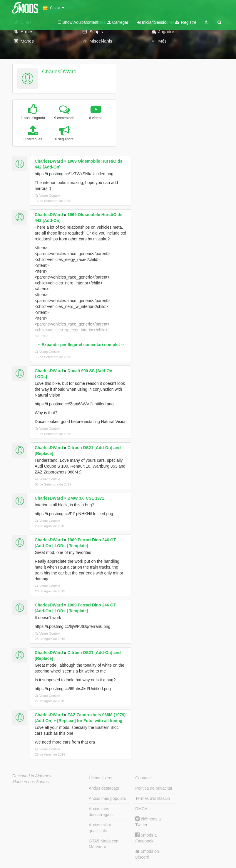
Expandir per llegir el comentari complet (81, 345)
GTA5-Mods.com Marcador (104, 844)
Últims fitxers (101, 778)
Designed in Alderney (32, 776)
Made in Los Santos (31, 782)
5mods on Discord (147, 854)
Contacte (143, 778)
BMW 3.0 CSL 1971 (86, 498)
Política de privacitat (154, 788)
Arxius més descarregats (101, 812)
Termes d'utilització (153, 798)
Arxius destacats (104, 788)
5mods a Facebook (146, 838)
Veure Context (48, 195)
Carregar (118, 22)
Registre (186, 22)
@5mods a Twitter (148, 822)
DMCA (141, 809)
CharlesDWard (59, 72)
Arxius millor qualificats (100, 828)
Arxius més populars (107, 798)
